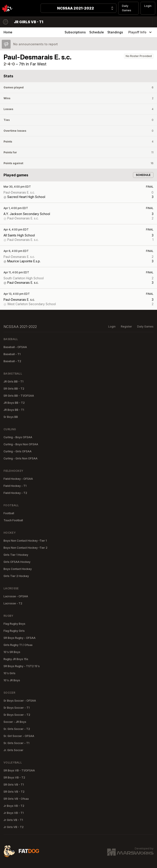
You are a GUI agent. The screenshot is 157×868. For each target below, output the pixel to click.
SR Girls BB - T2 (14, 389)
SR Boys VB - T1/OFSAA (19, 770)
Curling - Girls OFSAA (18, 451)
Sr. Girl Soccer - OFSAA (19, 736)
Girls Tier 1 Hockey (16, 555)
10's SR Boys (12, 652)
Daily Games (127, 8)
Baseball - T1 (12, 354)
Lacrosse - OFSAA (16, 596)
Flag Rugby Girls (14, 631)
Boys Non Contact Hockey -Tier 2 (25, 548)
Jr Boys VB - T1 (14, 813)
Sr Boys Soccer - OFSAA (20, 701)
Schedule (97, 32)
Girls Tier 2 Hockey (16, 576)
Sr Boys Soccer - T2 (17, 715)
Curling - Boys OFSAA (18, 437)
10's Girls (9, 673)
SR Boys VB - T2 (14, 778)
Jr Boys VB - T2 (14, 806)
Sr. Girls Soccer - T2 (17, 729)
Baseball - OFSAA (15, 347)
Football (9, 513)
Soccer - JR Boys (15, 722)
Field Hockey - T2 (15, 493)
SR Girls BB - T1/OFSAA (19, 396)
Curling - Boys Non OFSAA (21, 444)
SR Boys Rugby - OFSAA (20, 638)
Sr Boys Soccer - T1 (17, 708)
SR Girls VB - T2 (14, 792)
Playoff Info (140, 32)
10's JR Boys (12, 680)
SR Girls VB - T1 (14, 785)
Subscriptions (75, 32)
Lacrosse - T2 (13, 603)
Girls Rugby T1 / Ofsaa (18, 645)
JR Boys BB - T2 (14, 403)
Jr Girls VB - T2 (14, 827)
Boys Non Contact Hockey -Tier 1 (25, 541)
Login (148, 6)
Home (8, 32)
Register (126, 326)
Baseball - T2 (12, 361)
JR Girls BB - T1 (13, 382)
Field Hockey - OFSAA (18, 479)
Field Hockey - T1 (15, 486)
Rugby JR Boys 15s (16, 659)
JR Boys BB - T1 (14, 410)
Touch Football (13, 520)
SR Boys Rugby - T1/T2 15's (22, 666)
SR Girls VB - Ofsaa (16, 799)
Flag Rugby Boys (14, 624)
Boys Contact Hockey (18, 569)
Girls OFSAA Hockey (17, 562)
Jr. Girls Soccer (13, 750)
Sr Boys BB (11, 417)
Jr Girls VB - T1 (13, 820)
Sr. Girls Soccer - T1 (16, 743)
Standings (115, 32)
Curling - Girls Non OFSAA (21, 458)
